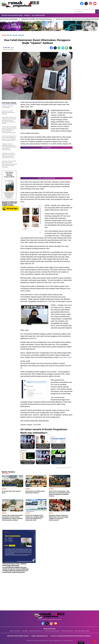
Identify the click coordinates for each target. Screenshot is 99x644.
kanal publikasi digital (40, 636)
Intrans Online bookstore (16, 572)
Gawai (15, 35)
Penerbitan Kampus (67, 631)
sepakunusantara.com (36, 631)
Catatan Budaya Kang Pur (52, 631)
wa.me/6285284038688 (11, 567)
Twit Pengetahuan (38, 15)
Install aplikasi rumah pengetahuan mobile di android (71, 636)
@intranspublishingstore (19, 571)
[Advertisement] (14, 588)
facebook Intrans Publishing (18, 569)
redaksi (5, 47)
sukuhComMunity (15, 631)
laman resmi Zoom (65, 357)
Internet (21, 35)
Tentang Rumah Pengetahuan (12, 15)
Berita (9, 35)
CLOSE (81, 643)
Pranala (27, 15)
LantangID (25, 631)
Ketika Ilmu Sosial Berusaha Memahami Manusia (38, 19)
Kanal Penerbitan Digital (82, 631)
